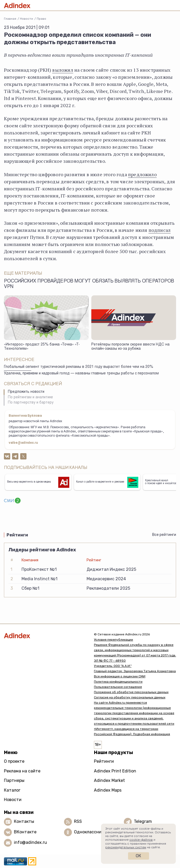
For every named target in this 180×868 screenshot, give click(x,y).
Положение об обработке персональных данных (131, 692)
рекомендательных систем (126, 847)
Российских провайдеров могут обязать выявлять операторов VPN (89, 284)
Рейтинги (104, 761)
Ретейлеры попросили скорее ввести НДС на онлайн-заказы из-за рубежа (130, 347)
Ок (138, 856)
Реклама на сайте (22, 771)
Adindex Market (109, 780)
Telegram (143, 821)
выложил (63, 70)
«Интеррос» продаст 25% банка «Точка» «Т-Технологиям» (42, 347)
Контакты (24, 821)
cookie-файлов (141, 840)
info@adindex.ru (30, 842)
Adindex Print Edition (115, 771)
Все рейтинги (164, 535)
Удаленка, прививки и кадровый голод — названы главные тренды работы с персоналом (81, 374)
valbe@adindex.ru (23, 443)
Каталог (12, 790)
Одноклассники (90, 832)
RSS (78, 821)
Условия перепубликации (113, 640)
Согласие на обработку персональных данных (130, 697)
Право (41, 19)
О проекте (14, 761)
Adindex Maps (108, 790)
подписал (160, 230)
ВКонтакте (25, 832)
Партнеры (14, 780)
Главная (10, 19)
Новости (27, 19)
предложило (142, 174)
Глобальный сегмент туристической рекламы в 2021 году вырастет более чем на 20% (79, 367)
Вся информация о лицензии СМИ (120, 676)
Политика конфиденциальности (118, 682)
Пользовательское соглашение (118, 687)
